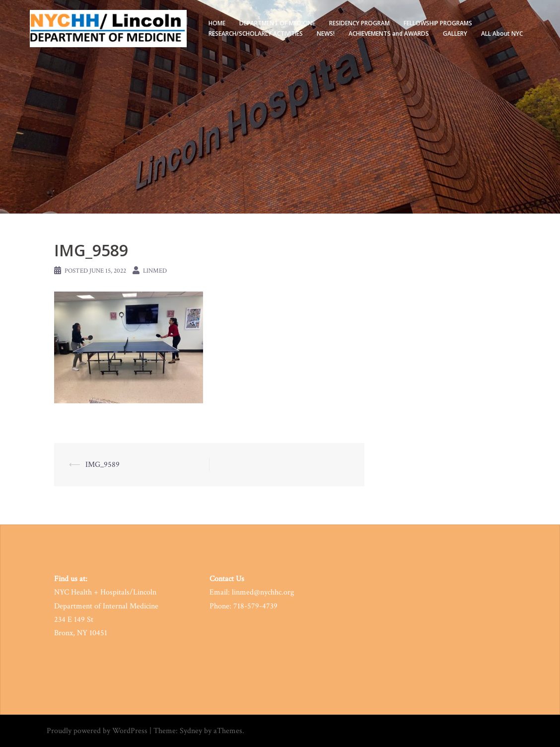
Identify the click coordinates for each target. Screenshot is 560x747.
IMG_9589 (103, 465)
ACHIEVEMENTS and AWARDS (389, 34)
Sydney (191, 731)
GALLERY (455, 34)
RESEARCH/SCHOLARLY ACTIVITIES (256, 34)
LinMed (155, 271)
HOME (217, 23)
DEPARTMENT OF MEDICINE (277, 23)
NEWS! (326, 34)
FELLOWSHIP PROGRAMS (438, 23)
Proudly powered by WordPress (97, 731)
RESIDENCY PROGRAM (359, 23)
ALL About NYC (502, 34)
